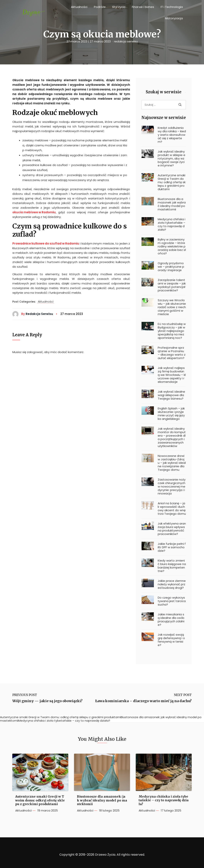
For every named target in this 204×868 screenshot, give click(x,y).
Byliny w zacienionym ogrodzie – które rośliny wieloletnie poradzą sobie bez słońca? (172, 246)
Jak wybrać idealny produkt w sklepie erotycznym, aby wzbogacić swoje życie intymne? (172, 159)
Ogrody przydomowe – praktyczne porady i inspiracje (171, 267)
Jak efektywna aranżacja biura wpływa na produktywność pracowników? (172, 529)
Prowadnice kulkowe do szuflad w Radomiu (46, 243)
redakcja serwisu (126, 41)
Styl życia (119, 7)
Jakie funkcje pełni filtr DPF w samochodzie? (172, 547)
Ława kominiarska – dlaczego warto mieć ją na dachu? (143, 701)
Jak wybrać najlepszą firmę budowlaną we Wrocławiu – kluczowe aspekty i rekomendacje (172, 375)
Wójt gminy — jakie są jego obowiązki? (47, 701)
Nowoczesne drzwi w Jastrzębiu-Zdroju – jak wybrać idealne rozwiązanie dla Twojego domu (172, 463)
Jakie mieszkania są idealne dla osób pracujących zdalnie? (171, 620)
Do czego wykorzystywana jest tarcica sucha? (172, 601)
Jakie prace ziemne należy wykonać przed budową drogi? (172, 584)
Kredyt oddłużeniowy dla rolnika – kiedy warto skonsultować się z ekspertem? (172, 135)
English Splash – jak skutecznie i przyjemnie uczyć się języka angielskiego (171, 414)
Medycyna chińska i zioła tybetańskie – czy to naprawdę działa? (172, 224)
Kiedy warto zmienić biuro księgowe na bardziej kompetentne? (172, 566)
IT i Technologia (172, 7)
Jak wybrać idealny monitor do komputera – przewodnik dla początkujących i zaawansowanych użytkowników (172, 437)
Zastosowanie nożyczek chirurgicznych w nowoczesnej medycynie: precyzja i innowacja (172, 487)
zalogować (35, 352)
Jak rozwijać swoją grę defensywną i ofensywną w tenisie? (171, 640)
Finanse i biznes (143, 7)
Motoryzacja (174, 18)
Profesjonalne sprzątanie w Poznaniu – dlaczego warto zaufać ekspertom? (172, 353)
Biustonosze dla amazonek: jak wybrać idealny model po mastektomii (172, 204)
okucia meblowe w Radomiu (34, 212)
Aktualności (79, 7)
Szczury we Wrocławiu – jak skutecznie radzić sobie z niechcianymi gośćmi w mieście (172, 307)
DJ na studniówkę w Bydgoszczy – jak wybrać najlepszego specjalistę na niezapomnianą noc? (172, 331)
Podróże (100, 7)
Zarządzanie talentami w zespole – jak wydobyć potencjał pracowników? (172, 285)
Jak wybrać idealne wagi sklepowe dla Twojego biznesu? (171, 395)
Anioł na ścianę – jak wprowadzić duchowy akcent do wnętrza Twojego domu (172, 509)
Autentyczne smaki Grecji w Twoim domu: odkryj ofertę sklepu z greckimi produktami (172, 182)
